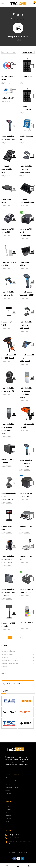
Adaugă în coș (14, 126)
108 (14, 52)
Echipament (9, 809)
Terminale (5, 657)
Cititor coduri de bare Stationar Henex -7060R (8, 559)
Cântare (4, 666)
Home (13, 19)
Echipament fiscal (11, 781)
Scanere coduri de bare (10, 660)
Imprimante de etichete (12, 787)
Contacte (8, 816)
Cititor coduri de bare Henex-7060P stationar (8, 592)
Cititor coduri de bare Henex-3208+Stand (26, 325)
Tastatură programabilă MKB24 (7, 169)
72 (11, 52)
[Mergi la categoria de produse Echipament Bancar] (18, 28)
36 (8, 52)
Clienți (7, 822)
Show (4, 52)
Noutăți (8, 813)
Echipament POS (7, 654)
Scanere (8, 790)
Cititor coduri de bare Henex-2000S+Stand (26, 169)
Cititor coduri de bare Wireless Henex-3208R (26, 463)
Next (26, 637)
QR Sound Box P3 (8, 98)
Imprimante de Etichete (10, 663)
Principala (8, 806)
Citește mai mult (14, 66)
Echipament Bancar (18, 36)
